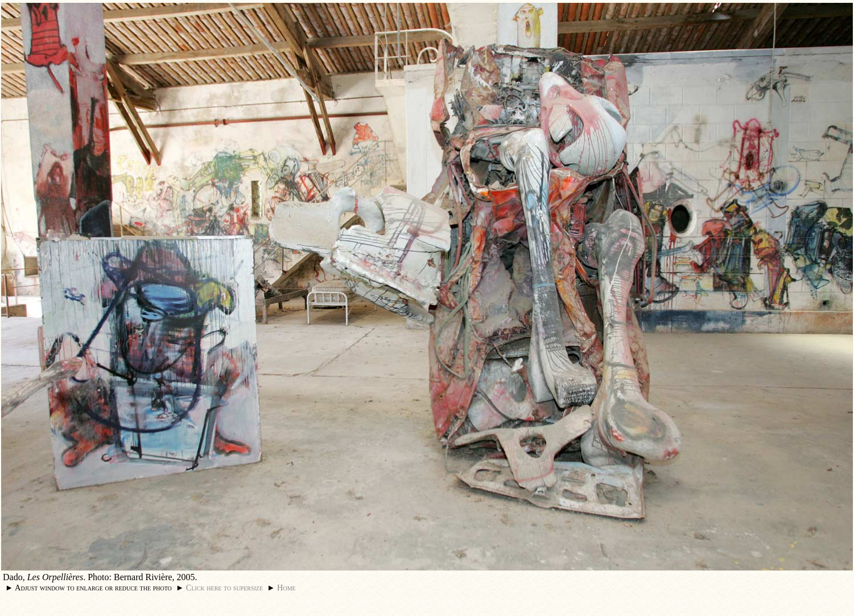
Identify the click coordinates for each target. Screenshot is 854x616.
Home (286, 588)
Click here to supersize (224, 588)
